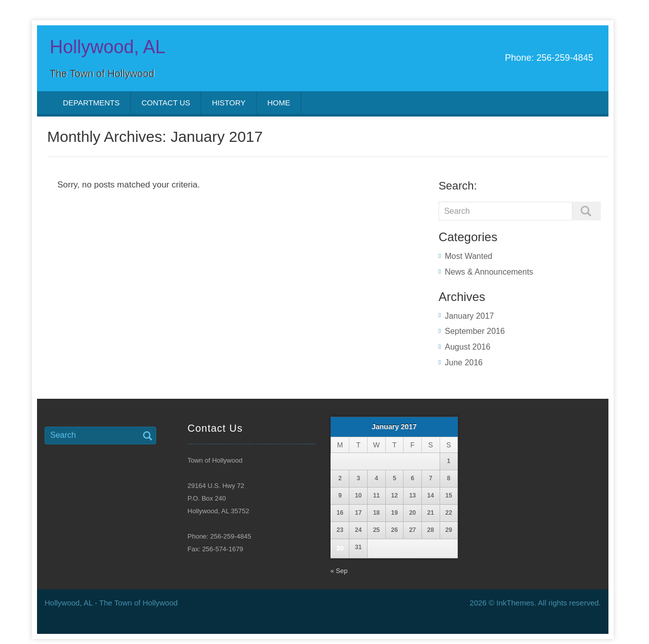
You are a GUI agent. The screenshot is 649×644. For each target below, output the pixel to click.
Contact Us (166, 103)
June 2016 (464, 363)
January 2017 (469, 316)
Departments (91, 103)
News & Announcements (489, 272)
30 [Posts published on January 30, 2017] (340, 548)
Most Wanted (468, 256)
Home (279, 103)
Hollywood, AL (107, 47)
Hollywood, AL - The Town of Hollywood (111, 603)
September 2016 (475, 331)
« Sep (339, 571)
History (229, 103)
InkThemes (515, 603)
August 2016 (467, 347)
